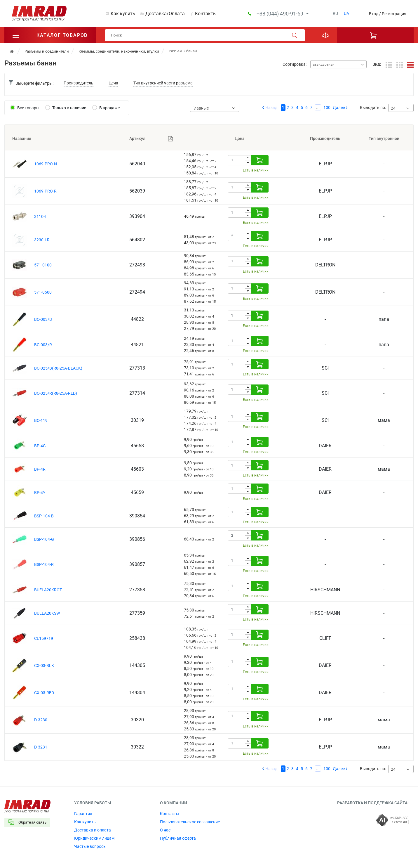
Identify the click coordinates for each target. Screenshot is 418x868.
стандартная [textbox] (324, 65)
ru (335, 13)
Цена (113, 83)
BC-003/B (43, 319)
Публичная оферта (178, 838)
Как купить (123, 14)
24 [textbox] (393, 108)
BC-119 (41, 420)
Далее (339, 108)
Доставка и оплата (93, 830)
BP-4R (40, 469)
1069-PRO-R (45, 191)
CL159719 (44, 638)
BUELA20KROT (48, 590)
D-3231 (41, 747)
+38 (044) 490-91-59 (281, 14)
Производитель (79, 83)
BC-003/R (43, 345)
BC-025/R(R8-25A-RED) (56, 393)
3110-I (40, 216)
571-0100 (43, 265)
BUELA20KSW (47, 613)
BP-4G (40, 446)
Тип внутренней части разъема (163, 83)
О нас (165, 830)
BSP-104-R (44, 564)
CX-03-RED (44, 693)
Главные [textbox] (201, 108)
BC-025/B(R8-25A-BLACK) (58, 368)
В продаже (109, 108)
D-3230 (41, 720)
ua (346, 13)
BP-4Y (40, 493)
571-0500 (43, 292)
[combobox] (338, 64)
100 (327, 108)
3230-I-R (42, 240)
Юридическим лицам (94, 838)
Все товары (28, 108)
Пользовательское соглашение (190, 822)
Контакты (206, 14)
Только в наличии (69, 108)
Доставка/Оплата (165, 14)
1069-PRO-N (46, 164)
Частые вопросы (90, 846)
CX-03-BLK (44, 666)
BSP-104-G (44, 539)
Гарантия (83, 814)
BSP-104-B (44, 516)
